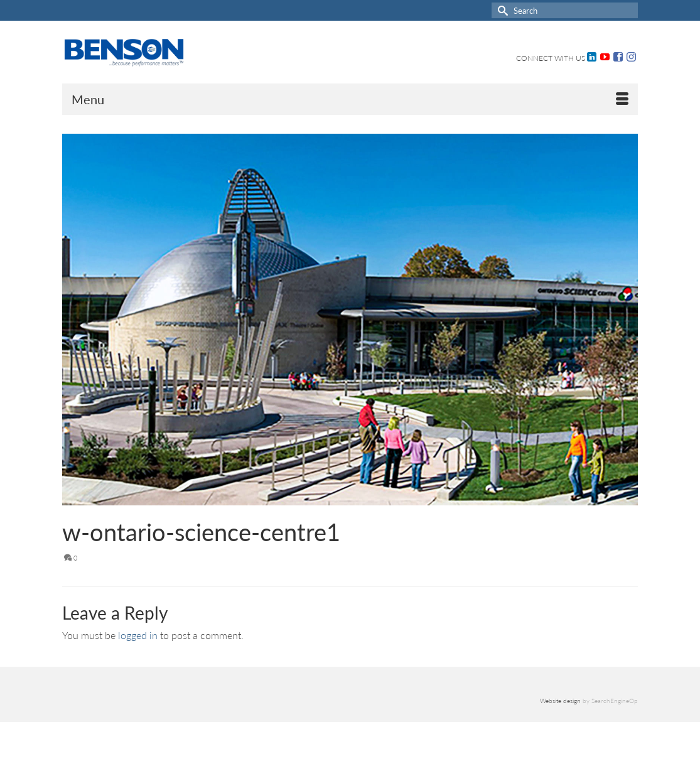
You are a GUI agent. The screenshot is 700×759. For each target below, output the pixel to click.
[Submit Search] (501, 10)
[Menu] (350, 99)
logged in (138, 635)
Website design (560, 701)
